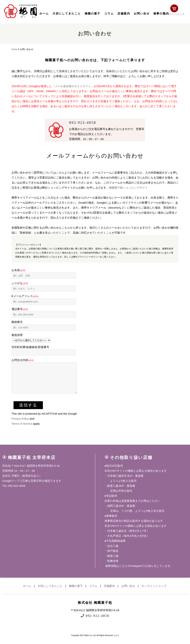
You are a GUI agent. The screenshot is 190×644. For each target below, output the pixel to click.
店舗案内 (124, 14)
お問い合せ (142, 14)
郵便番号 (17, 322)
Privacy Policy (20, 424)
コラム (109, 14)
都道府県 (17, 335)
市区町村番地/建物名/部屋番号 (30, 347)
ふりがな (20, 283)
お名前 (18, 270)
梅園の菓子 (92, 14)
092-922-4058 (83, 122)
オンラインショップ (176, 11)
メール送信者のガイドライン (73, 86)
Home (14, 49)
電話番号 (20, 309)
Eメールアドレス (25, 296)
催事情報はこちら (116, 571)
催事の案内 (161, 14)
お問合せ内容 (23, 360)
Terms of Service (22, 429)
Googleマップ (11, 486)
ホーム (44, 14)
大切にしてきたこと (67, 14)
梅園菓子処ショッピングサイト (128, 188)
